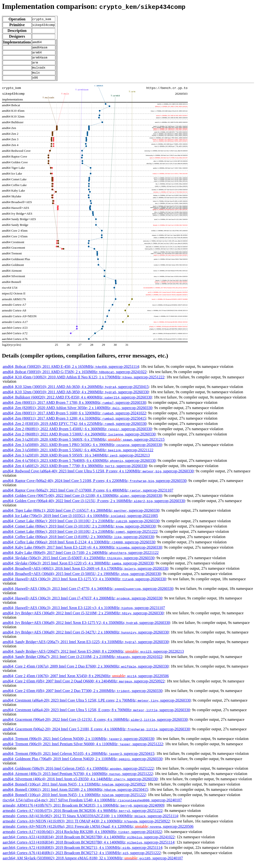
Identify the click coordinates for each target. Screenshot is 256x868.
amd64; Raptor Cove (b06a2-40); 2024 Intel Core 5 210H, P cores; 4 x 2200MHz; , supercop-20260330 (94, 486)
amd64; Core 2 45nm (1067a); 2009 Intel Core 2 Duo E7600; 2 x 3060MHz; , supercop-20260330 (86, 671)
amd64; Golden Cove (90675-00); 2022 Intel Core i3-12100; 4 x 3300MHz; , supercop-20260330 (82, 501)
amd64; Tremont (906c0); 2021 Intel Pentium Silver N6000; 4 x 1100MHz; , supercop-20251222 (83, 749)
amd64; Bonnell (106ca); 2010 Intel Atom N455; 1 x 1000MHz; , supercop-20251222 (74, 800)
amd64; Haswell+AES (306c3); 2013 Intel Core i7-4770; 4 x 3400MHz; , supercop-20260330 (88, 594)
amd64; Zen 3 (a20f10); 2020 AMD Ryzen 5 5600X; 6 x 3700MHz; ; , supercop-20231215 (84, 444)
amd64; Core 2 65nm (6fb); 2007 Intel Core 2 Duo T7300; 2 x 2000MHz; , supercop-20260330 (82, 696)
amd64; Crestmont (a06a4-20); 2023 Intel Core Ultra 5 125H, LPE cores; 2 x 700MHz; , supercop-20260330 (97, 705)
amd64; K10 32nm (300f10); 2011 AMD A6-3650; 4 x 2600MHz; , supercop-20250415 (76, 392)
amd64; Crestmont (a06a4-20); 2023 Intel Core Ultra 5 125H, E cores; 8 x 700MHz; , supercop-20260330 (96, 715)
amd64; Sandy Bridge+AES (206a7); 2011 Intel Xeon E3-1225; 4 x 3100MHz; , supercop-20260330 (86, 647)
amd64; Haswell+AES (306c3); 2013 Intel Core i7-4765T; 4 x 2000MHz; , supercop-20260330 (82, 603)
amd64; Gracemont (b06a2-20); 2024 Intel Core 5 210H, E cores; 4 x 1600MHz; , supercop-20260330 (96, 734)
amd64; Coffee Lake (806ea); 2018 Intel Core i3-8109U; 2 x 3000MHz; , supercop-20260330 (78, 542)
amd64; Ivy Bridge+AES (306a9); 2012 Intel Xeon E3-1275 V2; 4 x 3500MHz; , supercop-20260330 (86, 628)
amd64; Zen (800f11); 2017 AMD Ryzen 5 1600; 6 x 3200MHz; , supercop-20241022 (74, 418)
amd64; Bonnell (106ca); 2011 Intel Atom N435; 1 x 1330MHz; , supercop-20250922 (74, 789)
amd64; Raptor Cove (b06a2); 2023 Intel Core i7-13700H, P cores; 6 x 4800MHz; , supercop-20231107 (88, 495)
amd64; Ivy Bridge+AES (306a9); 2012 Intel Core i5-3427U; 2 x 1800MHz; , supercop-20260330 (86, 637)
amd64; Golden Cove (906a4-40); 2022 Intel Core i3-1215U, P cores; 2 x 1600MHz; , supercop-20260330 (94, 506)
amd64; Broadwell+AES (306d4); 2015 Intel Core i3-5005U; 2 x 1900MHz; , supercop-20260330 (82, 579)
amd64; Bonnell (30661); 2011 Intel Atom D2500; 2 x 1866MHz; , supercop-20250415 (75, 795)
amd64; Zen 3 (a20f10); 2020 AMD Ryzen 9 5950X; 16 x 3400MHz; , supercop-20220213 (76, 460)
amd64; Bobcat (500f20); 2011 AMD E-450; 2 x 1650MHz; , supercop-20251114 (71, 372)
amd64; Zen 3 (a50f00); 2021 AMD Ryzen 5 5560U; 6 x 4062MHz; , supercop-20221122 (78, 455)
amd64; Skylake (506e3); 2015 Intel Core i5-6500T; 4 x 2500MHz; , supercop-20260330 (79, 563)
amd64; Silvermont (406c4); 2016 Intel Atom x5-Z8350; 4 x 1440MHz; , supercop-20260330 (80, 784)
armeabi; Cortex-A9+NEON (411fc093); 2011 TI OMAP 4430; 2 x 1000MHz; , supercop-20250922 (86, 826)
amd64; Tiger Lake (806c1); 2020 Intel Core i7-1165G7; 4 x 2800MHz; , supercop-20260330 (81, 515)
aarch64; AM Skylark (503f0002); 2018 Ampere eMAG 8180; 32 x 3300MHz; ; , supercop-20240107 (93, 863)
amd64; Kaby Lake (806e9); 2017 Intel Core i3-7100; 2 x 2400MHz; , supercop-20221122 (81, 558)
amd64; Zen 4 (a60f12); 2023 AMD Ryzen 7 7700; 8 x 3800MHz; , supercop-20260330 (75, 471)
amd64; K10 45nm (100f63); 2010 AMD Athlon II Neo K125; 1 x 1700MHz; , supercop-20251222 (83, 382)
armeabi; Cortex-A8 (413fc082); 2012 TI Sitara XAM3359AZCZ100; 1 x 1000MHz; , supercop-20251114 (90, 821)
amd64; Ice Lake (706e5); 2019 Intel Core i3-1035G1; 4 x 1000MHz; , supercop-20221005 (80, 521)
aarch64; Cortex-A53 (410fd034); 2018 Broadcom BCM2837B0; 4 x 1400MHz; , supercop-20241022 (89, 842)
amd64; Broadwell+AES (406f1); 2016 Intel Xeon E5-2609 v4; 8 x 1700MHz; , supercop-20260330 (85, 573)
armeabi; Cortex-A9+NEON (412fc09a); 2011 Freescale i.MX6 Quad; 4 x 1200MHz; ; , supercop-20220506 (98, 831)
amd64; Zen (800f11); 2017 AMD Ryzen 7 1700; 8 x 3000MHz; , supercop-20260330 (74, 408)
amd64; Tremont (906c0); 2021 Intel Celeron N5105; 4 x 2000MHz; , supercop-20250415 (78, 759)
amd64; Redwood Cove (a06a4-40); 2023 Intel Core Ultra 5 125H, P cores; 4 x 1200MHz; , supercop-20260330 (98, 476)
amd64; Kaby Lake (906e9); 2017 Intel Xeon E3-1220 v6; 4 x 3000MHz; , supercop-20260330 (82, 552)
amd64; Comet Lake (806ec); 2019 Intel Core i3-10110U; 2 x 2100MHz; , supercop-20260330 (81, 526)
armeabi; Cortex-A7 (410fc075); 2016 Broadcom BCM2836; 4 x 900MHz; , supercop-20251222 (83, 816)
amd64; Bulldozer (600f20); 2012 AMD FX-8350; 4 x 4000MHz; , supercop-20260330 (77, 402)
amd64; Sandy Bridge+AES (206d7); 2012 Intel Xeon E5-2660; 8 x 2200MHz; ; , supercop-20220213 (93, 656)
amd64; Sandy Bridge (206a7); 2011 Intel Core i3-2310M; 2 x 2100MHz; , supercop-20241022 (82, 662)
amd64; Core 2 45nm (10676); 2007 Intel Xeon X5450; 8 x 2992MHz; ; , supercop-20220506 (86, 681)
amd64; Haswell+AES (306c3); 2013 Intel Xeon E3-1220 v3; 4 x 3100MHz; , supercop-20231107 (84, 613)
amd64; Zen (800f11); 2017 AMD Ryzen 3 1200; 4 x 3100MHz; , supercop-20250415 (74, 423)
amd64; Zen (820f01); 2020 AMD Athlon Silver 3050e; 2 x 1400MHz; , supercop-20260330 (77, 413)
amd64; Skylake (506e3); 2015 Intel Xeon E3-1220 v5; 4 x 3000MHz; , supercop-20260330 (78, 568)
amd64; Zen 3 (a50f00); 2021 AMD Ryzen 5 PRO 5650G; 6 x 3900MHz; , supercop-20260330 (82, 450)
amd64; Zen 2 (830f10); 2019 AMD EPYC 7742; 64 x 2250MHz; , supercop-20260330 (75, 429)
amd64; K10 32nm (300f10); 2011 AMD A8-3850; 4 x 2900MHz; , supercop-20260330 (76, 397)
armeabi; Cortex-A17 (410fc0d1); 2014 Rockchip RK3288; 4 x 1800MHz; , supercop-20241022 (82, 837)
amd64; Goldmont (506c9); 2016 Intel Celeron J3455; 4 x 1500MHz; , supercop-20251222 (78, 773)
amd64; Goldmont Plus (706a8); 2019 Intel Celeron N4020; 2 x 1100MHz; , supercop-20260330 (82, 764)
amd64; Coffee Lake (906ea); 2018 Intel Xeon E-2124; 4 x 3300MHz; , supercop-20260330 (79, 547)
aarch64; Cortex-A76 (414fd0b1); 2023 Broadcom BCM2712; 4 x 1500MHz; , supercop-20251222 (82, 858)
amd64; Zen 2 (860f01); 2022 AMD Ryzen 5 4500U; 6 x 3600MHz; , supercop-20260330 (77, 434)
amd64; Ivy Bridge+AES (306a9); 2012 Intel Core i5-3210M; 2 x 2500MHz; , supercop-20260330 (83, 618)
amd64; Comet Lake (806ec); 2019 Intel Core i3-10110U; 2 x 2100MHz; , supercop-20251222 (80, 537)
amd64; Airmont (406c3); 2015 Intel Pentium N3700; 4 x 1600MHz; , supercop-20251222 (78, 779)
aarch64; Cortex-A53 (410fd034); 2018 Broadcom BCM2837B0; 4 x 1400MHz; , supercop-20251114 (88, 847)
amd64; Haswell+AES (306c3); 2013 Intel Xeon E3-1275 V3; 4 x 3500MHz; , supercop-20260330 (84, 584)
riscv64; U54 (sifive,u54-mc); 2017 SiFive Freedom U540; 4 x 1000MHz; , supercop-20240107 (92, 805)
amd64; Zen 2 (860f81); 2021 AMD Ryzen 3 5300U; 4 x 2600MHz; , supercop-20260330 (79, 439)
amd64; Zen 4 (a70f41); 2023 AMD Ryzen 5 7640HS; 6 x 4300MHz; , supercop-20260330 (79, 466)
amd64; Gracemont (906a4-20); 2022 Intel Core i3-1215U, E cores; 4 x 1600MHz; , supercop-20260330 (95, 724)
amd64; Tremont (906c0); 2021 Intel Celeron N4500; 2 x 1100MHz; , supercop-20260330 (78, 744)
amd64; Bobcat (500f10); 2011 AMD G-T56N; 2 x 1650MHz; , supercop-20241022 (75, 377)
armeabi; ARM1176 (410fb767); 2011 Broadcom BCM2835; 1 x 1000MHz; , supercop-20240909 (83, 810)
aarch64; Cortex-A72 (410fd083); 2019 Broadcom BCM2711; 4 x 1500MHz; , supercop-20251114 (82, 853)
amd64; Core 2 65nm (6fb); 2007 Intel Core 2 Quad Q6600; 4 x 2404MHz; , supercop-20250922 (84, 686)
